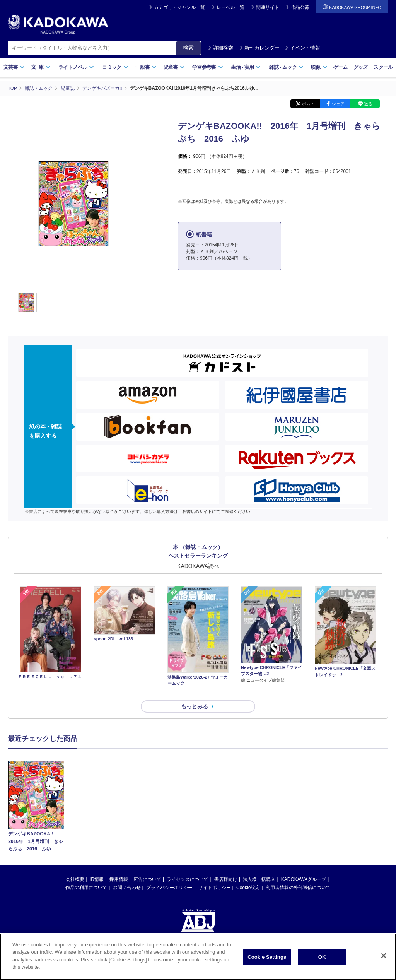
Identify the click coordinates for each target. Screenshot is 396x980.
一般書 (146, 67)
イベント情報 (302, 48)
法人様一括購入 (259, 865)
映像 (319, 67)
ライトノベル (76, 67)
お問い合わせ (127, 874)
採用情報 (119, 865)
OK (322, 957)
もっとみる (195, 693)
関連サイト (268, 7)
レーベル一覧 (230, 7)
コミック (115, 67)
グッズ (361, 67)
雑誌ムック (286, 67)
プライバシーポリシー (169, 874)
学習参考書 (208, 67)
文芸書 (14, 67)
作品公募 (300, 7)
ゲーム (341, 67)
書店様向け (226, 865)
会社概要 (75, 865)
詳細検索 (220, 48)
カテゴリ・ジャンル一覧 (179, 7)
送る (368, 104)
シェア (338, 104)
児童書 (174, 67)
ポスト (308, 104)
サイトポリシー (215, 874)
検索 (188, 48)
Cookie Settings (267, 957)
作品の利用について (86, 874)
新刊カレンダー (259, 48)
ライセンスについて (188, 865)
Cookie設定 (248, 874)
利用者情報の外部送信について (298, 874)
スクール (383, 67)
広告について (147, 865)
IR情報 (97, 865)
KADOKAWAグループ (304, 865)
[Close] (384, 956)
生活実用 (246, 67)
